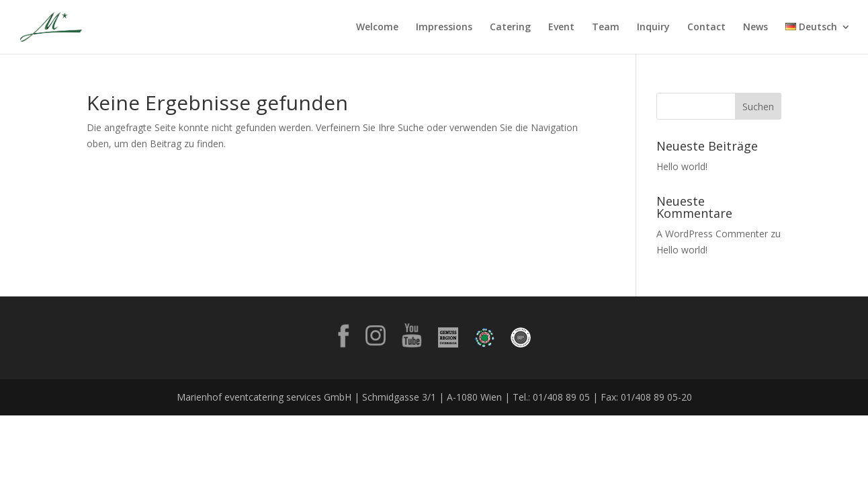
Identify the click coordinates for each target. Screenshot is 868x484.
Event (561, 28)
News (755, 28)
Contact (706, 28)
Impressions (444, 28)
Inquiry (653, 28)
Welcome (377, 28)
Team (606, 28)
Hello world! (682, 166)
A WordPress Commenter (712, 234)
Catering (510, 28)
